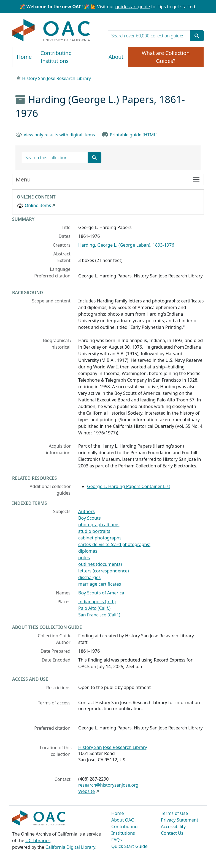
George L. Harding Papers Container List (129, 486)
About (116, 57)
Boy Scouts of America (101, 593)
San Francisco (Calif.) (99, 615)
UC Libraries (38, 841)
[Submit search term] (197, 36)
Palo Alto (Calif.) (94, 608)
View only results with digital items (59, 135)
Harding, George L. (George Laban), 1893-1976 (126, 245)
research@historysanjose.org (108, 785)
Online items (38, 205)
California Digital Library (70, 847)
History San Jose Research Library (56, 78)
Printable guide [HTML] (133, 135)
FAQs (117, 840)
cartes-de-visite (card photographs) (114, 544)
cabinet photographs (100, 538)
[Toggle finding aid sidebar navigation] (108, 180)
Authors (87, 511)
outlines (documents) (100, 564)
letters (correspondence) (104, 571)
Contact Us (172, 833)
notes (84, 558)
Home (24, 57)
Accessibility (173, 826)
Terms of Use (174, 813)
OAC (51, 31)
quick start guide (133, 7)
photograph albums (99, 525)
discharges (89, 577)
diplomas (88, 551)
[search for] (149, 36)
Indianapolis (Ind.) (97, 602)
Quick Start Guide (129, 846)
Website (87, 791)
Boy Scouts (90, 518)
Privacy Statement (180, 820)
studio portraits (94, 531)
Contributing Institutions (56, 57)
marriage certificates (100, 584)
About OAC (123, 820)
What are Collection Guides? (166, 57)
